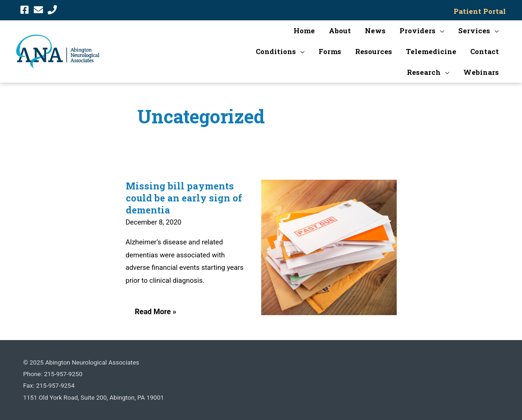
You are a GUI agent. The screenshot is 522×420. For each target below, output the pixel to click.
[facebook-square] (26, 10)
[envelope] (40, 10)
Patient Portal (480, 11)
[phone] (54, 10)
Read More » (156, 315)
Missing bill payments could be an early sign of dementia (184, 198)
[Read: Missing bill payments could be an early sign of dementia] (329, 247)
